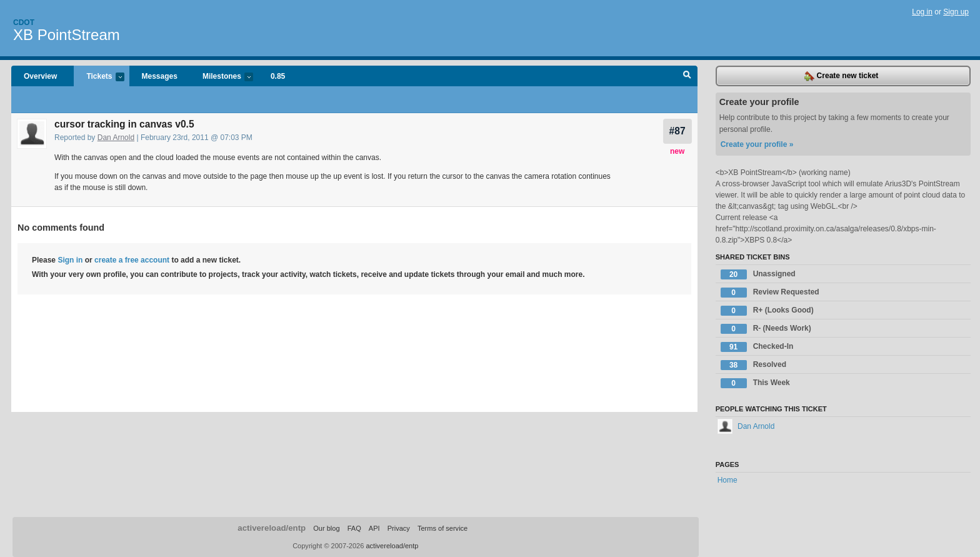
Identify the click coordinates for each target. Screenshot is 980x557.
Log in (922, 12)
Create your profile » (757, 144)
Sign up (956, 12)
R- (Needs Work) (766, 329)
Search (687, 76)
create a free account (132, 260)
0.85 (278, 76)
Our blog (326, 528)
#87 (677, 131)
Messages (160, 76)
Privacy (399, 528)
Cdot (24, 23)
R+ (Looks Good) (767, 311)
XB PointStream (67, 35)
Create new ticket (841, 76)
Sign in (70, 260)
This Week (755, 383)
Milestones (222, 77)
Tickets (99, 77)
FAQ (354, 528)
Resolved (753, 365)
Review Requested (770, 293)
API (374, 528)
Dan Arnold (116, 138)
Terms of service (442, 528)
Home (727, 480)
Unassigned (758, 274)
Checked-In (757, 347)
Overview (40, 76)
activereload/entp (272, 528)
